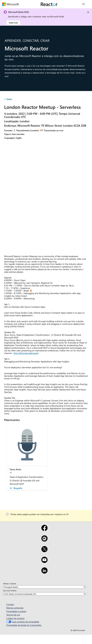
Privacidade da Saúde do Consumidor (24, 625)
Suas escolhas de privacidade (22, 622)
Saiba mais (13, 23)
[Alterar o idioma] (44, 587)
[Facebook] (44, 530)
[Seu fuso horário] (44, 594)
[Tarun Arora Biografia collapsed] (16, 488)
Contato (10, 604)
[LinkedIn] (44, 572)
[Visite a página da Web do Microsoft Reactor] (49, 4)
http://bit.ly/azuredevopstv (26, 353)
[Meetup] (44, 540)
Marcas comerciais (15, 608)
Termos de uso (13, 615)
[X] (44, 551)
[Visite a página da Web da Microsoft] (10, 4)
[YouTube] (44, 562)
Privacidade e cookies (16, 611)
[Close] (88, 12)
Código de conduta (15, 618)
